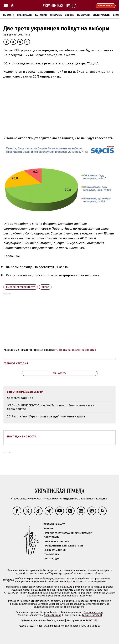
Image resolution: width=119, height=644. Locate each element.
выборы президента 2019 (21, 287)
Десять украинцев (20, 398)
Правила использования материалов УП (69, 533)
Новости (9, 15)
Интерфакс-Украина (72, 582)
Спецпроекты (102, 15)
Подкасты (84, 15)
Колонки (41, 15)
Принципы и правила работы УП (63, 546)
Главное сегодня (16, 363)
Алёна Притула (52, 615)
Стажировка (51, 554)
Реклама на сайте (54, 524)
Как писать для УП (55, 550)
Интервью (56, 15)
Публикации (25, 15)
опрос (45, 287)
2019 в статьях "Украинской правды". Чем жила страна (46, 416)
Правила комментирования (77, 350)
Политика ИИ (52, 537)
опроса (68, 63)
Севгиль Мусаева (93, 612)
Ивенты (70, 15)
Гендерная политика (56, 541)
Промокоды (51, 559)
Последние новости (22, 436)
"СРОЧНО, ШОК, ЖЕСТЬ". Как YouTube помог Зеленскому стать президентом (50, 407)
